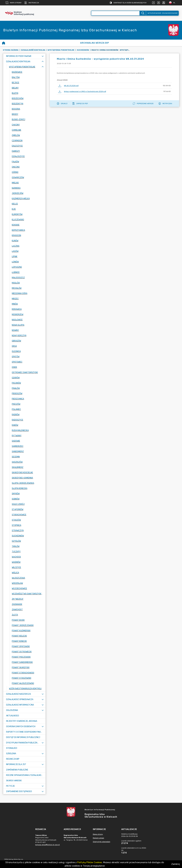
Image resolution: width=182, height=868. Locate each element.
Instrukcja (32, 3)
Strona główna (11, 50)
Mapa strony (14, 3)
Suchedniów (83, 50)
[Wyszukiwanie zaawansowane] (115, 13)
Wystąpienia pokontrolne (61, 50)
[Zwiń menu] (43, 62)
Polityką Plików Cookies (90, 862)
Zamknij (176, 864)
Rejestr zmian (98, 838)
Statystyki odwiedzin (102, 842)
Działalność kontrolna (33, 50)
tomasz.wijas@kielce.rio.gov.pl (48, 845)
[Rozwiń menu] (43, 56)
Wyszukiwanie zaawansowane (163, 13)
